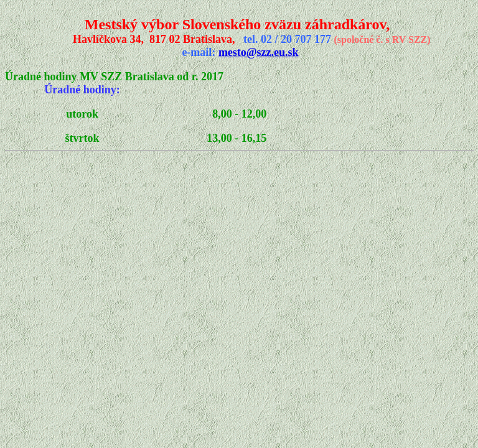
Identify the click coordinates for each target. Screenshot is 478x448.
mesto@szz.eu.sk (259, 52)
